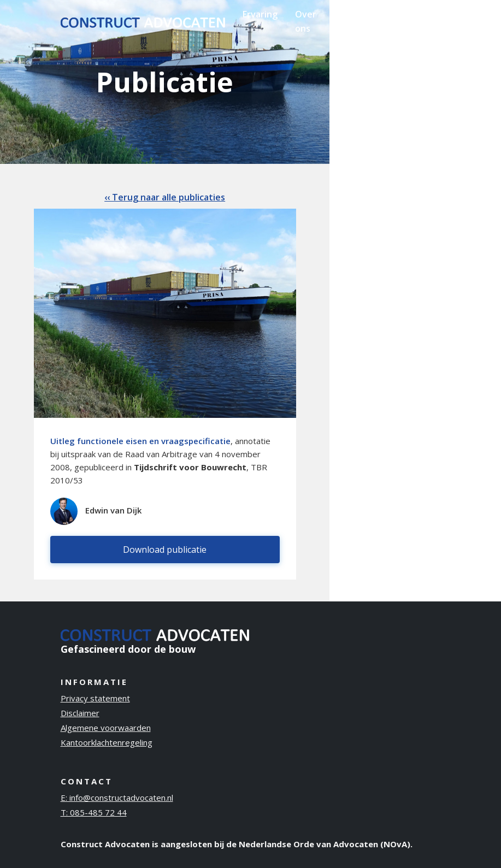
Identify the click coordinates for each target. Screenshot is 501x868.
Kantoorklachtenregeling (107, 742)
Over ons (306, 21)
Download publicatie (165, 550)
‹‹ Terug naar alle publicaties (165, 197)
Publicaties (357, 14)
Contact (415, 14)
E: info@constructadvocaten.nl (117, 798)
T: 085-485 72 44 (94, 812)
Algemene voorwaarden (106, 728)
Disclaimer (80, 713)
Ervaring (260, 14)
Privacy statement (95, 698)
